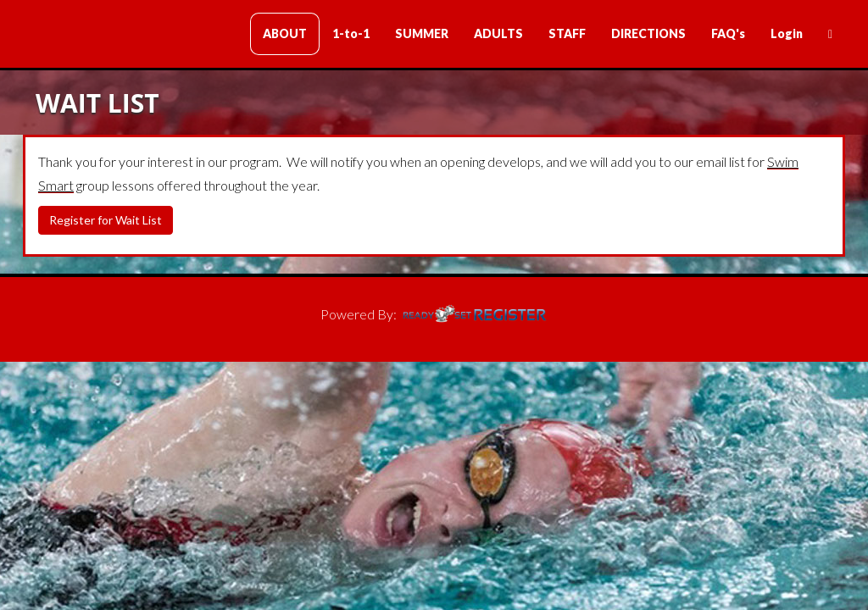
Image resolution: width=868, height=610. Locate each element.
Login (787, 33)
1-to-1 (351, 33)
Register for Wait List (106, 220)
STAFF (567, 33)
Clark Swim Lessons (125, 35)
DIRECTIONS (648, 33)
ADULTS (498, 33)
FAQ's (728, 33)
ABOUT (285, 33)
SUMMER (422, 33)
